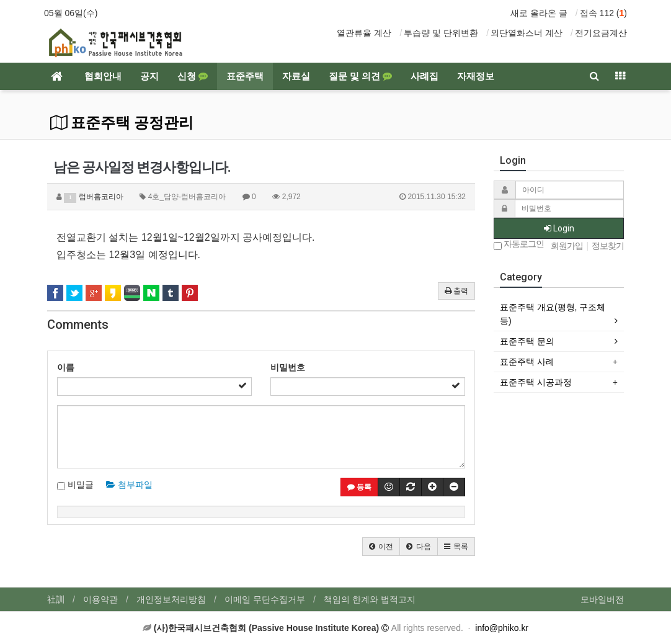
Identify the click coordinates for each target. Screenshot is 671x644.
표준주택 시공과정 (536, 382)
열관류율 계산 (364, 33)
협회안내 (103, 76)
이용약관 (100, 599)
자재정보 (476, 76)
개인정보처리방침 (171, 599)
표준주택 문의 (527, 341)
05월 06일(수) (71, 13)
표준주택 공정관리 (122, 123)
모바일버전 (602, 599)
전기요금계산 (601, 33)
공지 (149, 76)
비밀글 (75, 485)
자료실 (296, 76)
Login (559, 228)
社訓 (56, 599)
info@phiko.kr (502, 628)
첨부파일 (129, 485)
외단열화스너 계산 (527, 33)
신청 (193, 76)
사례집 (424, 76)
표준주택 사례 (527, 362)
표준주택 (245, 76)
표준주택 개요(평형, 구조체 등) (553, 314)
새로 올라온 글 (539, 13)
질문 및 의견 (360, 76)
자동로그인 (519, 245)
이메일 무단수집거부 (265, 599)
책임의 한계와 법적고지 (370, 599)
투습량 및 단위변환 (441, 33)
